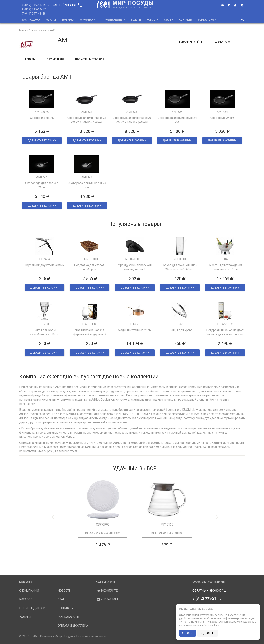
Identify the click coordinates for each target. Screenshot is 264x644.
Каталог (51, 20)
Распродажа (31, 20)
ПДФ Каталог (222, 42)
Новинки (68, 20)
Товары (30, 59)
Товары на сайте (190, 42)
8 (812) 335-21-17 (34, 9)
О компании (89, 20)
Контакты (186, 20)
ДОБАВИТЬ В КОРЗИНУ (42, 141)
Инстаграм (107, 599)
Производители (114, 20)
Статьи (169, 20)
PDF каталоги (207, 20)
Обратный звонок (65, 5)
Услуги (136, 20)
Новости (153, 20)
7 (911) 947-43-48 (34, 14)
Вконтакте (107, 591)
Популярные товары (90, 59)
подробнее (208, 633)
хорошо (188, 633)
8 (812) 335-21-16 (34, 5)
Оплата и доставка (73, 626)
